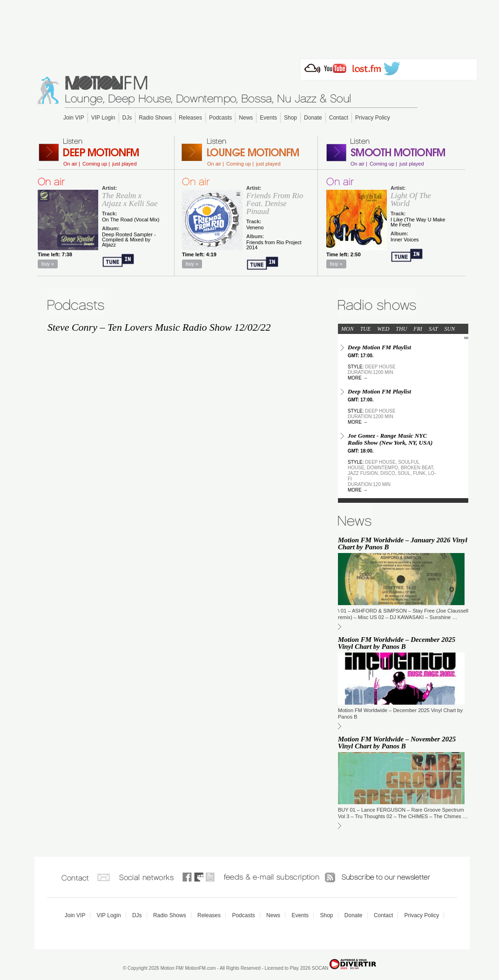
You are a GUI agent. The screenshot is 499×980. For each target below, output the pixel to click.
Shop (290, 118)
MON (347, 329)
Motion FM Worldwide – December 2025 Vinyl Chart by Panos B (397, 643)
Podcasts (220, 118)
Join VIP (74, 118)
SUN (450, 329)
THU (401, 329)
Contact (339, 118)
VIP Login (103, 118)
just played (125, 164)
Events (268, 118)
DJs (127, 118)
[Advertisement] (249, 27)
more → (358, 378)
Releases (190, 118)
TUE (366, 329)
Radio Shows (155, 118)
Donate (313, 118)
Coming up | (96, 164)
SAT (433, 329)
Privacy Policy (373, 118)
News (246, 118)
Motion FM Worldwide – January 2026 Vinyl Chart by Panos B (403, 543)
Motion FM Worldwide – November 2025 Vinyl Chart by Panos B (397, 743)
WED (383, 329)
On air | (72, 164)
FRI (418, 329)
